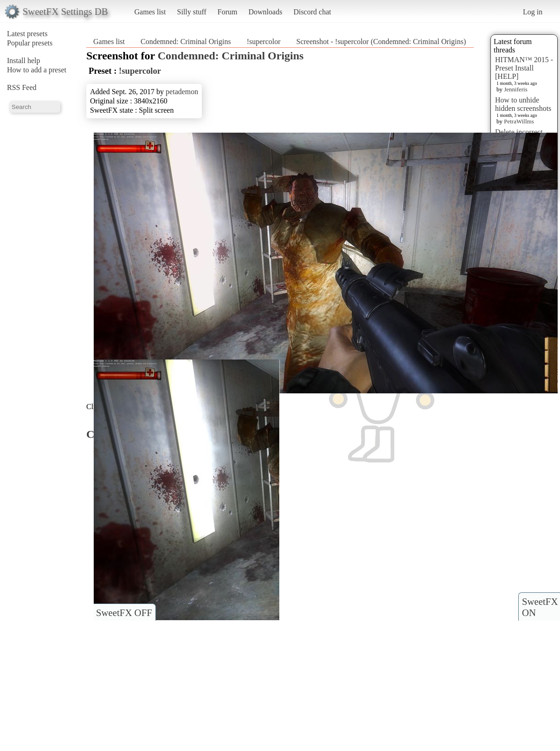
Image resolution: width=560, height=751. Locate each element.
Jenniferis (516, 89)
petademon (182, 92)
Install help (24, 61)
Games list (150, 12)
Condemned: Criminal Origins (186, 42)
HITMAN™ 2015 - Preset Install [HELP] (524, 68)
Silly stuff (192, 12)
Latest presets (27, 34)
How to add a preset (37, 70)
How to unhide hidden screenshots (523, 104)
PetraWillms (519, 121)
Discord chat (312, 12)
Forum (228, 12)
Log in (533, 12)
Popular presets (30, 43)
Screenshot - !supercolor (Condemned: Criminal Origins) (381, 42)
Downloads (265, 12)
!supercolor (264, 42)
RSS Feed (22, 87)
